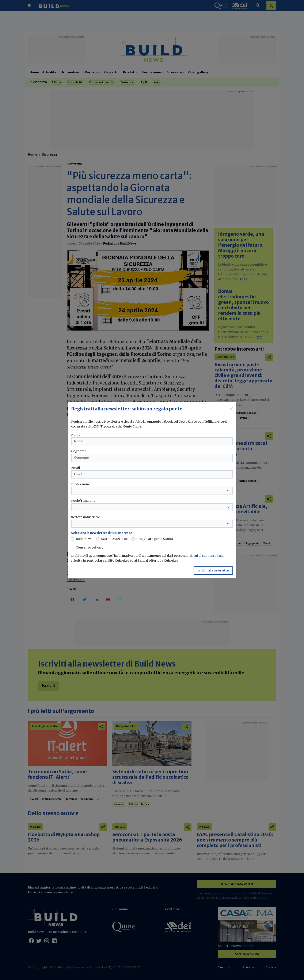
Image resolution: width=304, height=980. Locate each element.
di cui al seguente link (207, 556)
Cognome (79, 451)
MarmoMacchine (114, 539)
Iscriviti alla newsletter (213, 570)
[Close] (231, 409)
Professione (80, 484)
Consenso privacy (90, 547)
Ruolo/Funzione (83, 501)
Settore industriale (85, 517)
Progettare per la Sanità (155, 539)
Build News (84, 539)
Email (76, 468)
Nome (76, 435)
